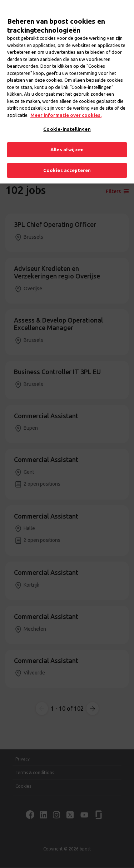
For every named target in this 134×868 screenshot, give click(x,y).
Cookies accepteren (67, 159)
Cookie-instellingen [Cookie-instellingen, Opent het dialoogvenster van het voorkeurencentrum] (67, 118)
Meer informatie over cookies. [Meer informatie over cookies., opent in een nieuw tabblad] (66, 104)
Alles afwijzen (67, 138)
